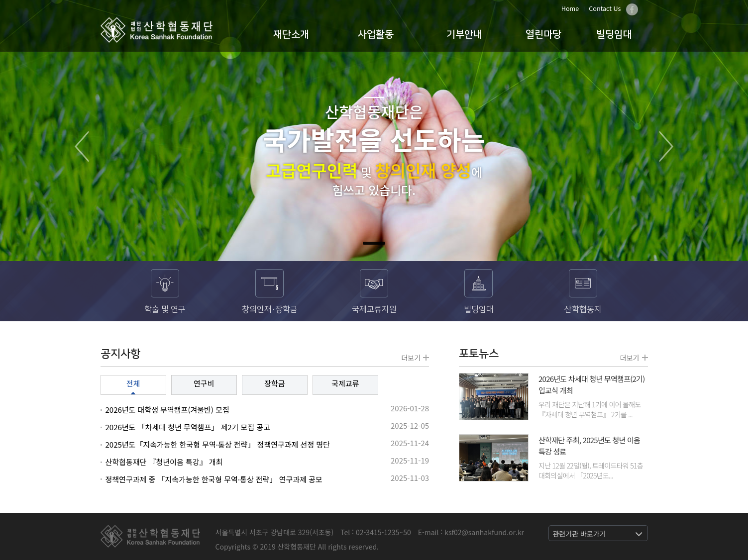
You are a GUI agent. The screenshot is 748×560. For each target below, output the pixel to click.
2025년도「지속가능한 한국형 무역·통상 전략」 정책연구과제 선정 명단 (218, 444)
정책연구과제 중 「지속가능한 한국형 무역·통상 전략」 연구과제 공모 (214, 479)
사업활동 (376, 34)
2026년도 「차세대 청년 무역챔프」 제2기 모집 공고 (188, 427)
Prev (82, 146)
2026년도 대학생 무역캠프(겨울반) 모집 (167, 410)
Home (570, 8)
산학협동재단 (157, 30)
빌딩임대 (614, 34)
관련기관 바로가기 (580, 534)
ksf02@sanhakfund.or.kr (484, 532)
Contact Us (605, 8)
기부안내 (464, 34)
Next (666, 146)
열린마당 (543, 34)
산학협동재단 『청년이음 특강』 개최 (164, 462)
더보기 (415, 358)
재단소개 (291, 34)
